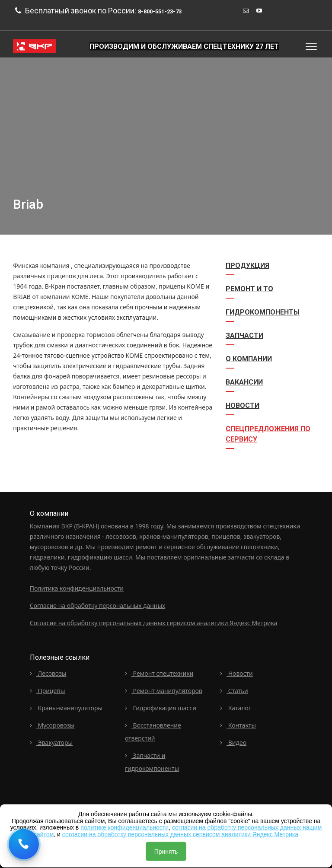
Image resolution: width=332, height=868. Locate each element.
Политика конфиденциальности (77, 588)
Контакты (238, 725)
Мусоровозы (52, 725)
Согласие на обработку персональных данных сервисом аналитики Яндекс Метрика (154, 623)
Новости (243, 405)
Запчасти (244, 335)
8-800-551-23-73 (160, 11)
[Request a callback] (24, 844)
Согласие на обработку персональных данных (97, 606)
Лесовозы (48, 673)
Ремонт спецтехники (159, 673)
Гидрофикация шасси (161, 708)
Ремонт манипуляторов (164, 691)
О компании (249, 359)
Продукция (247, 265)
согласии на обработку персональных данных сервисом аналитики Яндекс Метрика (180, 834)
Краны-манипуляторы (66, 708)
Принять (166, 852)
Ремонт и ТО (249, 289)
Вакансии (244, 382)
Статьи (234, 691)
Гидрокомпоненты (263, 312)
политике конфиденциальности (124, 827)
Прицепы (48, 691)
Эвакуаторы (51, 742)
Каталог (236, 708)
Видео (233, 742)
